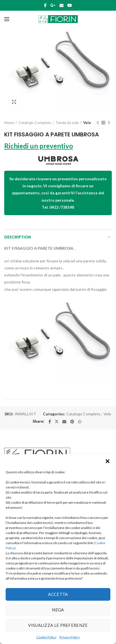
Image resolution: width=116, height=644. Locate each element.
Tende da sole (67, 123)
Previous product (98, 123)
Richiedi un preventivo (39, 146)
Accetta (58, 594)
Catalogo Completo (35, 123)
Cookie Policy (46, 637)
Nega (58, 610)
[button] (108, 461)
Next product (109, 123)
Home (9, 123)
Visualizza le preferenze (58, 625)
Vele (87, 123)
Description (18, 237)
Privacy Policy (70, 637)
